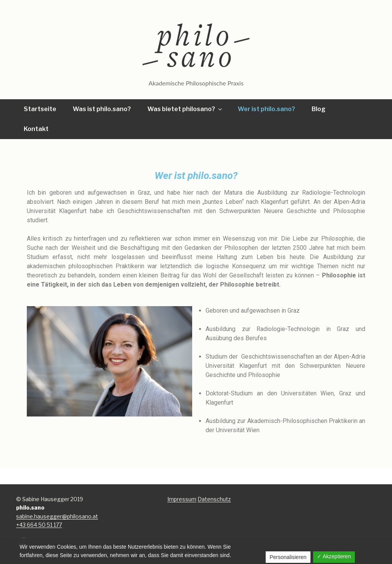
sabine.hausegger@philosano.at (57, 516)
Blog (318, 109)
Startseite (40, 109)
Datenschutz (214, 499)
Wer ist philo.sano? (266, 109)
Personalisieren (288, 557)
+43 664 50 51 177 (39, 525)
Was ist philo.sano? (102, 109)
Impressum (182, 499)
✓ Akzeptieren (334, 556)
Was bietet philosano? (185, 109)
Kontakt (36, 129)
